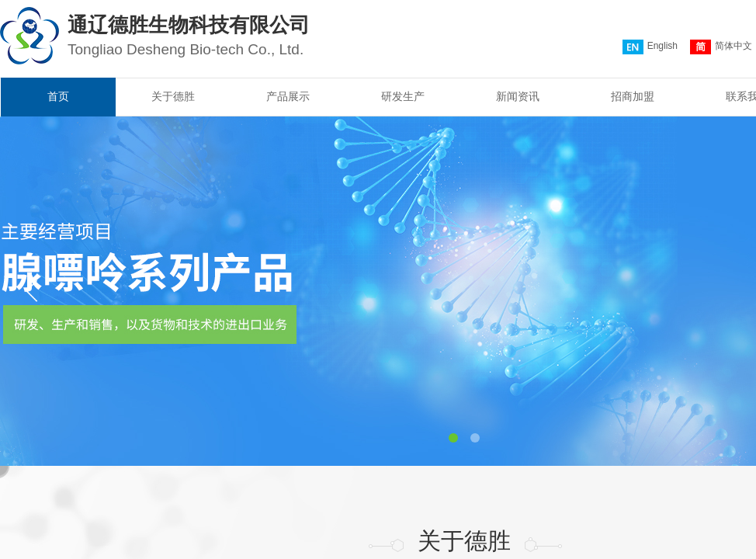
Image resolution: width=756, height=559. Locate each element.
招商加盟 (633, 97)
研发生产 (403, 97)
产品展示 (288, 97)
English (650, 47)
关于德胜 (173, 97)
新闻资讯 (518, 97)
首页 (58, 97)
